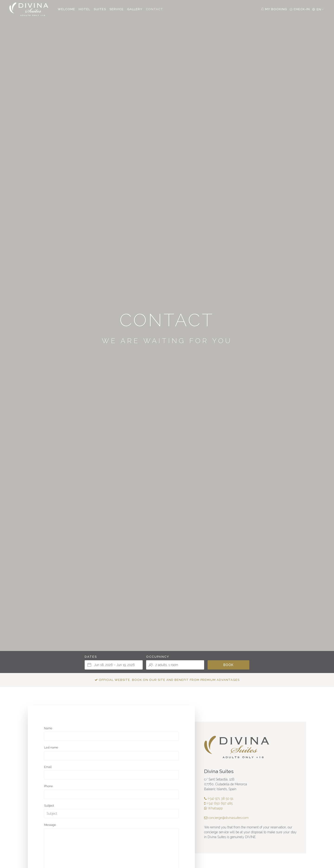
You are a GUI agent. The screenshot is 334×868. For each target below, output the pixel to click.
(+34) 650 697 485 (218, 803)
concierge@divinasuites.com (226, 818)
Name (48, 728)
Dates (91, 657)
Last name (51, 747)
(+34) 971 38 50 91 (219, 799)
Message (50, 825)
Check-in (300, 9)
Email (48, 767)
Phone (48, 786)
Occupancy (158, 657)
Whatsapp (213, 808)
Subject (49, 806)
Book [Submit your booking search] (228, 665)
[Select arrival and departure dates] (114, 665)
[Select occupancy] (175, 665)
